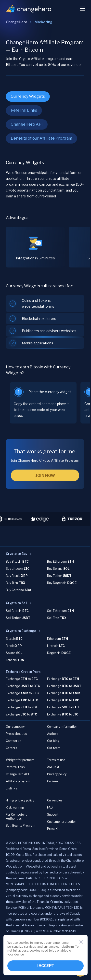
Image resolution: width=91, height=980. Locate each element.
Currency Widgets (28, 96)
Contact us (13, 741)
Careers (11, 748)
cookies (24, 943)
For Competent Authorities (16, 817)
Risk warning (15, 807)
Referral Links (24, 110)
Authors (53, 734)
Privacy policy (57, 774)
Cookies (53, 781)
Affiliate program (18, 781)
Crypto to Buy (17, 554)
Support (53, 815)
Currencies (55, 800)
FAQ (50, 807)
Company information (62, 727)
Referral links (15, 767)
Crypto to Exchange (21, 631)
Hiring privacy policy (20, 800)
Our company (15, 727)
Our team (54, 748)
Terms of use (56, 760)
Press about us (16, 734)
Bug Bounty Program (21, 826)
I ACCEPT (45, 966)
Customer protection (62, 822)
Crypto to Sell (16, 603)
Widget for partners (20, 760)
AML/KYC (54, 767)
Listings (11, 788)
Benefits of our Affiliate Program (41, 138)
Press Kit (53, 829)
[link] (44, 22)
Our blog (53, 741)
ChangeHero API (27, 124)
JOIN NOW (45, 476)
